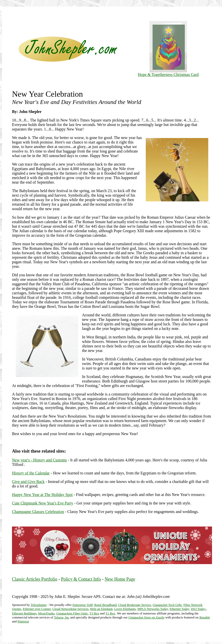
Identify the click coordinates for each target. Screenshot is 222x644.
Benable (205, 617)
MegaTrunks (46, 613)
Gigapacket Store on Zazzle (146, 617)
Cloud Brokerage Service (135, 605)
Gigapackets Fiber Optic (72, 613)
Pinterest (23, 621)
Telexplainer (39, 605)
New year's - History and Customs (39, 460)
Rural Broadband (105, 605)
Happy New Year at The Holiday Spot (42, 495)
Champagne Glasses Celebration (38, 512)
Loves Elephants (125, 609)
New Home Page (120, 579)
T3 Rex (94, 613)
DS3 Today (198, 609)
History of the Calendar (31, 473)
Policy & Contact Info (81, 579)
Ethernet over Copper (37, 609)
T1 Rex (110, 613)
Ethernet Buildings (24, 613)
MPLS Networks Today (153, 609)
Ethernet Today (179, 609)
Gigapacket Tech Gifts (167, 605)
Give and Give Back (28, 482)
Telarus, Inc (62, 617)
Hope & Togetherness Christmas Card (168, 73)
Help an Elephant (101, 609)
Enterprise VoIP (83, 605)
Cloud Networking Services (70, 609)
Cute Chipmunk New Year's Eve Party (43, 503)
